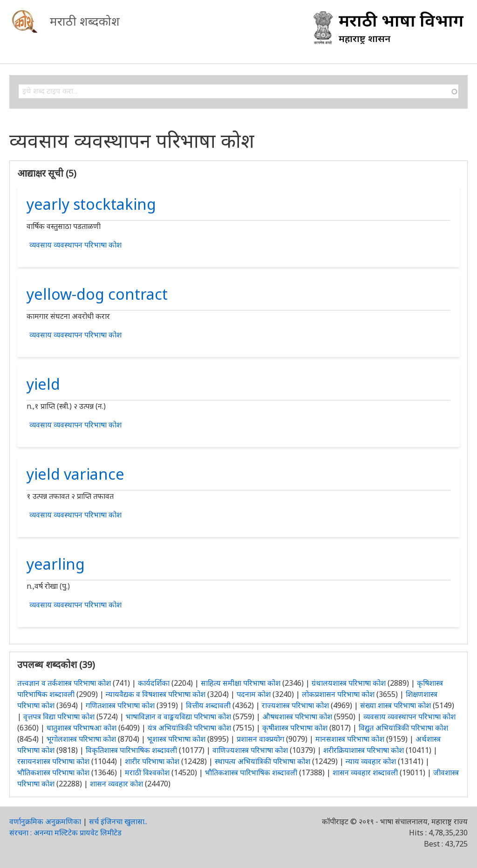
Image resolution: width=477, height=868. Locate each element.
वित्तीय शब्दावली (208, 705)
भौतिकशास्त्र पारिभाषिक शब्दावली (251, 772)
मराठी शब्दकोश (85, 21)
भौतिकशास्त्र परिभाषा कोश (53, 772)
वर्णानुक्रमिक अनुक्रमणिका (45, 821)
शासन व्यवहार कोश (116, 784)
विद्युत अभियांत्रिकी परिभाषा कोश (403, 728)
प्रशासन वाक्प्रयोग (260, 739)
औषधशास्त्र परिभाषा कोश (297, 716)
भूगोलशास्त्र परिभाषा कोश (81, 739)
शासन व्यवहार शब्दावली (365, 772)
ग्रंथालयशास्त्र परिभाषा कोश (349, 683)
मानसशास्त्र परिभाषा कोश (350, 739)
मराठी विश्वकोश (147, 772)
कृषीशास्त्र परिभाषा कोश (295, 728)
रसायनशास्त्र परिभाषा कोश (53, 761)
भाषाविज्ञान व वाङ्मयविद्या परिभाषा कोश (178, 716)
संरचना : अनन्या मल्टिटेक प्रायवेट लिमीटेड (65, 833)
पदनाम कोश (254, 694)
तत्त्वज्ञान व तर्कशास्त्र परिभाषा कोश (64, 683)
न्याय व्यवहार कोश (371, 761)
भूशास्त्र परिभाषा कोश (176, 739)
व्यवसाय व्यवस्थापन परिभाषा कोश (75, 245)
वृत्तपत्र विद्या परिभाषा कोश (59, 716)
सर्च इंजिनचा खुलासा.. (118, 821)
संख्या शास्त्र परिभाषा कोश (395, 705)
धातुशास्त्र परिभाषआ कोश (82, 728)
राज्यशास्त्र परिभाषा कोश (295, 705)
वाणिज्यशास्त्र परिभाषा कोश (250, 750)
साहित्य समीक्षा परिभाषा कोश (241, 683)
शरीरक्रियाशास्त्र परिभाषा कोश (364, 750)
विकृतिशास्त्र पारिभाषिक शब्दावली (132, 750)
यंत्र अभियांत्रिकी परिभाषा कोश (189, 728)
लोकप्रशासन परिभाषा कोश (338, 694)
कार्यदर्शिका (154, 683)
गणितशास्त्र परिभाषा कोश (120, 705)
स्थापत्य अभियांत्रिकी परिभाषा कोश (262, 761)
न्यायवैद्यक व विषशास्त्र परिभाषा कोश (156, 694)
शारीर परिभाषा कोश (152, 761)
